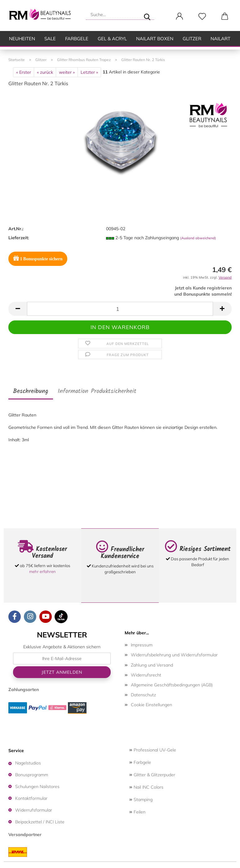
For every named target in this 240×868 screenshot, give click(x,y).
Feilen (137, 812)
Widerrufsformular (34, 810)
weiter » (67, 72)
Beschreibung (31, 391)
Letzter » (89, 72)
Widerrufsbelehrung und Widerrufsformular (174, 655)
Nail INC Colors (146, 787)
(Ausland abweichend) (198, 238)
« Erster (24, 72)
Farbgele (77, 39)
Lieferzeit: (19, 238)
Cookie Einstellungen (151, 705)
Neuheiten (22, 39)
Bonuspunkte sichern (38, 258)
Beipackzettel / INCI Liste (40, 822)
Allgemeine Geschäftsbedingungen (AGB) (172, 685)
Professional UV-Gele (153, 750)
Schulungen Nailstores (37, 786)
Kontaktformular (31, 798)
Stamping (141, 800)
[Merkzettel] (202, 16)
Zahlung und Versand (152, 665)
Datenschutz (143, 695)
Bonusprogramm (32, 775)
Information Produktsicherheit (97, 391)
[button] (179, 16)
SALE (50, 39)
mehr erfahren (42, 571)
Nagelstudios (28, 763)
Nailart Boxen (155, 39)
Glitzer (192, 39)
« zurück (45, 72)
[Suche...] (147, 15)
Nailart (220, 39)
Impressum (142, 645)
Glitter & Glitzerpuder (152, 775)
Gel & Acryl (112, 39)
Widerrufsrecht (146, 675)
